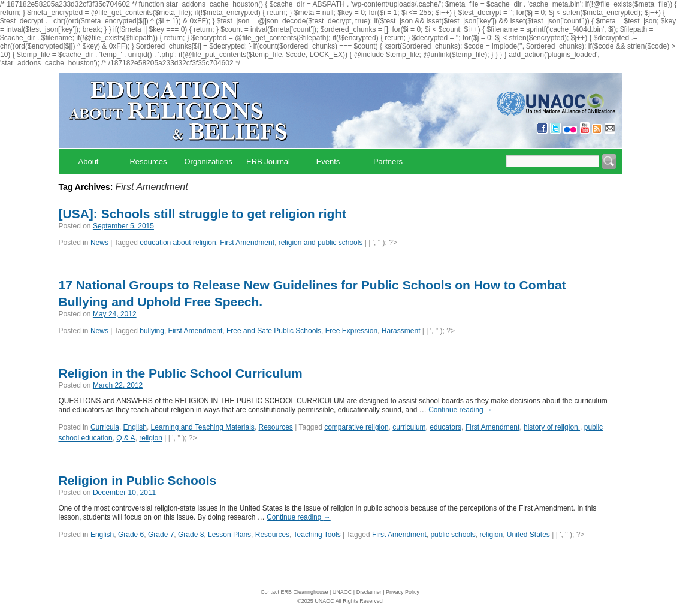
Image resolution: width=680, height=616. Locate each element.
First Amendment (247, 243)
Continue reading (460, 410)
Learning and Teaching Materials (203, 427)
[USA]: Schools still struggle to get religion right (203, 214)
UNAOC (342, 592)
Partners (388, 161)
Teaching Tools (317, 535)
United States (528, 535)
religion (151, 438)
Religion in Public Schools (138, 480)
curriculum (409, 427)
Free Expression (351, 331)
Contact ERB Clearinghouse (294, 592)
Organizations (208, 161)
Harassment (401, 331)
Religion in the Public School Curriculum (181, 373)
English (135, 427)
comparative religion (356, 427)
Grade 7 (161, 535)
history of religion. (552, 427)
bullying (152, 331)
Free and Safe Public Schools (274, 331)
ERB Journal (268, 161)
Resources (148, 161)
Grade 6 (131, 535)
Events (328, 161)
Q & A (126, 438)
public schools (453, 535)
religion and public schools (321, 243)
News (99, 243)
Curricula (105, 427)
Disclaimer (369, 592)
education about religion (178, 243)
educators (445, 427)
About (89, 161)
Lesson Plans (229, 535)
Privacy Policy (403, 592)
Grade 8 (191, 535)
